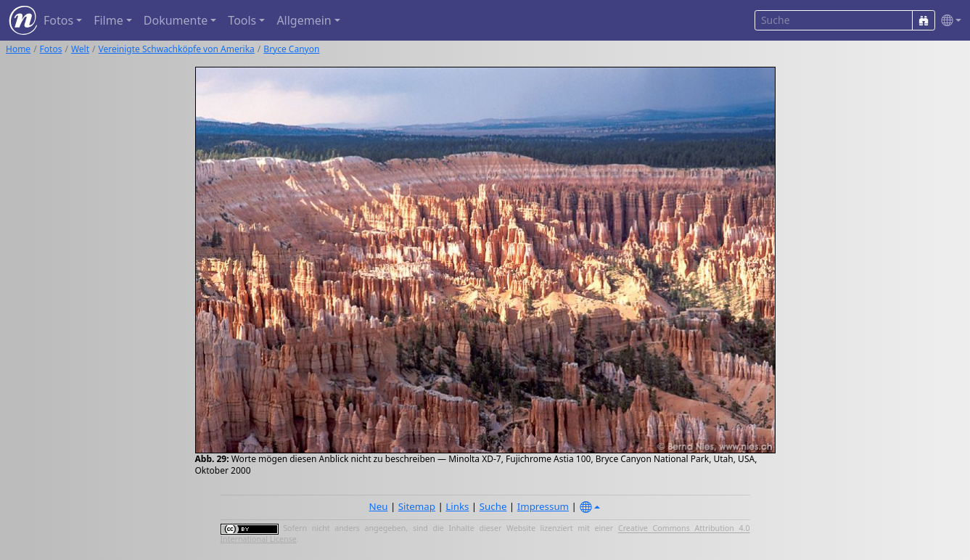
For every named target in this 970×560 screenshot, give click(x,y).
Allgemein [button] (304, 20)
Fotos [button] (58, 20)
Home (18, 49)
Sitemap (417, 506)
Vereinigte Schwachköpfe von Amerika (177, 49)
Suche (493, 506)
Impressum (543, 506)
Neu (379, 506)
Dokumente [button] (176, 20)
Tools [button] (242, 20)
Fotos (51, 49)
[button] (948, 21)
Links (457, 506)
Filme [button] (108, 20)
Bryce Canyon (291, 49)
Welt (80, 49)
